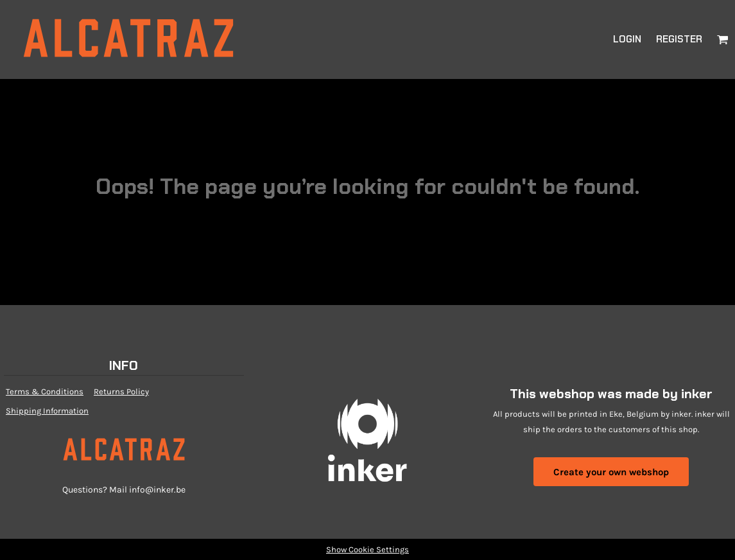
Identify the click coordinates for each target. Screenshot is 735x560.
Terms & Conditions (45, 391)
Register (679, 39)
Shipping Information (47, 411)
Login (627, 39)
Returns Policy (121, 391)
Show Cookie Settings (368, 549)
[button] (723, 39)
